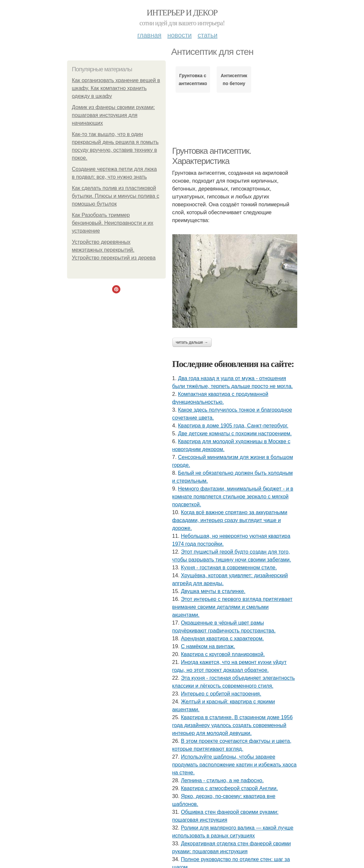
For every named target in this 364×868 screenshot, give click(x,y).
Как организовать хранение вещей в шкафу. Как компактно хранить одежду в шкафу (116, 88)
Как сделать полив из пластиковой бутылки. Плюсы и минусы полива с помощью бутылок (116, 196)
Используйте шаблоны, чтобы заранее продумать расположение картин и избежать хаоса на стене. (234, 765)
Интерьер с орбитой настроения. (221, 694)
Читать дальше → (192, 342)
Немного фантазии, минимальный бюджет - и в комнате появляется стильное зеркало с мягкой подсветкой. (233, 497)
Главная (149, 35)
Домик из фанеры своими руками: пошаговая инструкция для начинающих (114, 115)
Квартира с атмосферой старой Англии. (229, 788)
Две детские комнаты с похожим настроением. (235, 434)
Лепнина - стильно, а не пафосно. (222, 780)
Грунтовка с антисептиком (193, 80)
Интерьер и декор (182, 13)
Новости (180, 35)
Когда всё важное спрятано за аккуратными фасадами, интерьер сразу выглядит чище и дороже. (230, 520)
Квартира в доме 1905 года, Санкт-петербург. (233, 426)
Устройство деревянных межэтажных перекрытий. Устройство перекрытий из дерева (114, 250)
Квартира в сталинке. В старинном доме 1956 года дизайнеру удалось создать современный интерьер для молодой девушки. (233, 725)
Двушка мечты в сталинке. (213, 591)
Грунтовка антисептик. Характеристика (212, 156)
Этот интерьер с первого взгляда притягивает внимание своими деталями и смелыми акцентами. (232, 607)
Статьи (207, 35)
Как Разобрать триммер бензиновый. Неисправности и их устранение (113, 223)
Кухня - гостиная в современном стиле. (229, 568)
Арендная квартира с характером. (222, 639)
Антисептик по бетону (234, 80)
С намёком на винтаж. (208, 646)
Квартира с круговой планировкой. (223, 654)
